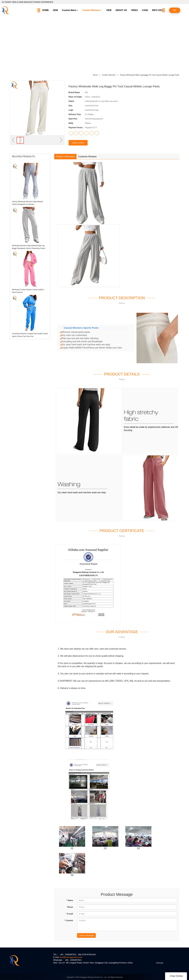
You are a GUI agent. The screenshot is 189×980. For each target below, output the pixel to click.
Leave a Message (86, 935)
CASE (145, 10)
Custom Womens (91, 10)
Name (70, 900)
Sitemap (160, 963)
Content (69, 920)
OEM (55, 10)
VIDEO (134, 10)
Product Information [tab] (65, 157)
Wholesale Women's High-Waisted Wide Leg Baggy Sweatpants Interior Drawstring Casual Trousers (29, 248)
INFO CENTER (159, 10)
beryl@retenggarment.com (71, 957)
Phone (70, 907)
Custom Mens (69, 10)
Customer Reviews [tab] (87, 157)
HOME (46, 10)
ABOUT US (121, 10)
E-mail (69, 914)
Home (95, 75)
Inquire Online (78, 143)
